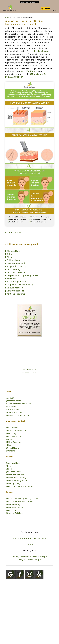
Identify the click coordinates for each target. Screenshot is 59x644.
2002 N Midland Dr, (30, 369)
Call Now (30, 544)
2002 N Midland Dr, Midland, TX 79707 (30, 538)
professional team (40, 51)
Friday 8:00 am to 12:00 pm (29, 560)
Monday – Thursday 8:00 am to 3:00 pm (29, 557)
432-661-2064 (28, 71)
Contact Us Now (13, 232)
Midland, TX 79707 (29, 372)
